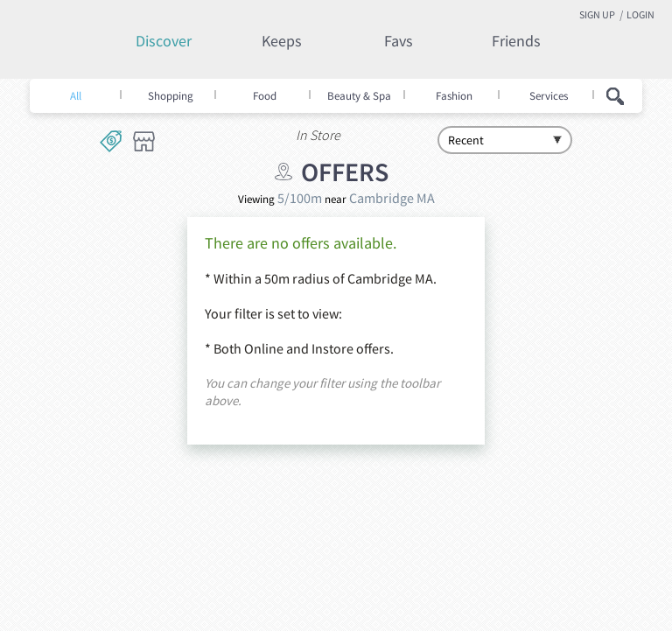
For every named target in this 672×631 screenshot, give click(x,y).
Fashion (454, 96)
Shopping (171, 96)
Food (265, 96)
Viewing (256, 199)
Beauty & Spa (359, 96)
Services (549, 96)
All (76, 96)
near (336, 199)
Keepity (86, 50)
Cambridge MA (392, 198)
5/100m (300, 198)
